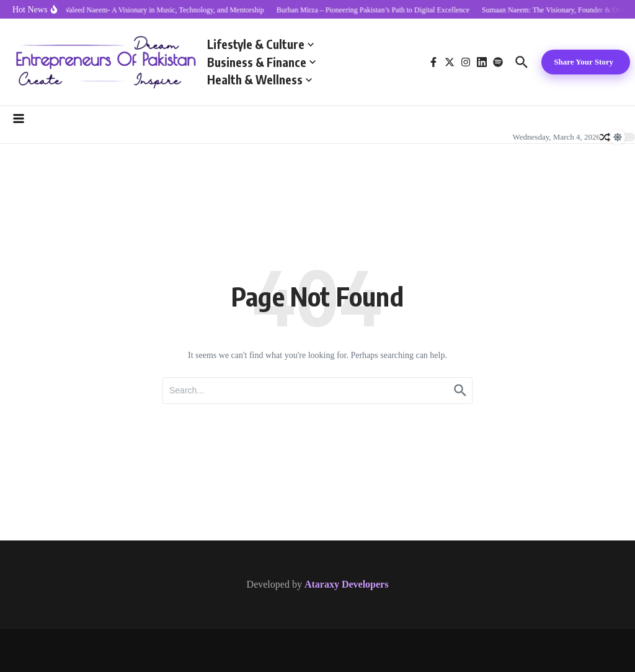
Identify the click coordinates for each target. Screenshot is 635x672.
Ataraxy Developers (347, 584)
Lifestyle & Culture (260, 44)
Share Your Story (584, 62)
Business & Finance (261, 62)
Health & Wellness (260, 79)
